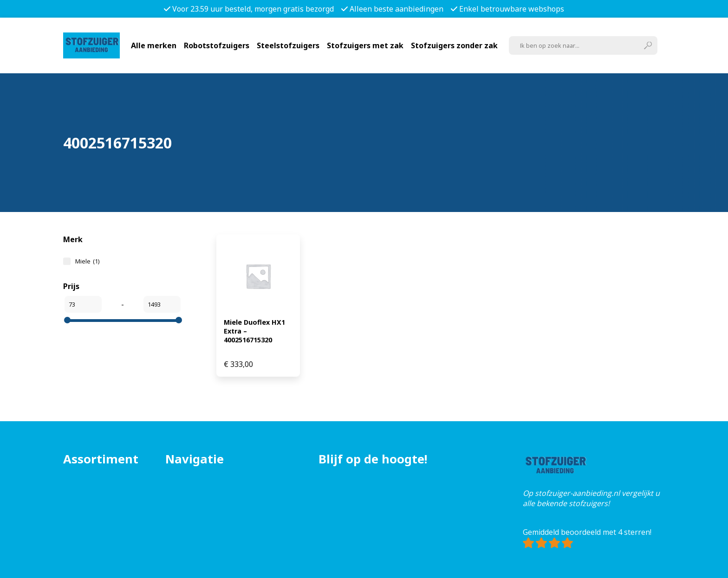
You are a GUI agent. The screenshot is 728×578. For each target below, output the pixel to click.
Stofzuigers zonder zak (454, 45)
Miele (87, 261)
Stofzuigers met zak (365, 45)
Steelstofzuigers (288, 45)
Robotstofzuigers (217, 45)
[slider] (67, 320)
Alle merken (154, 45)
